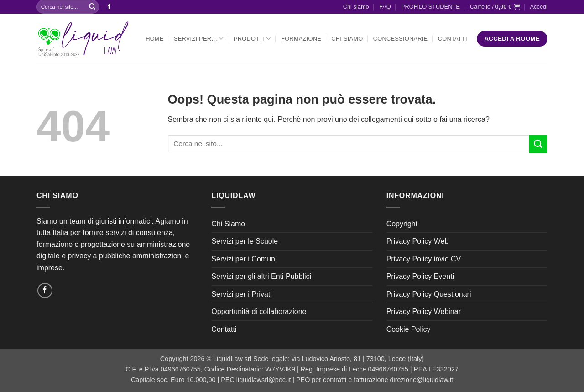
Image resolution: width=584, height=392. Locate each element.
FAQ (385, 7)
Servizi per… (199, 39)
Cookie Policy (409, 329)
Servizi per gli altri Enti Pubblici (261, 276)
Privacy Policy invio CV (424, 259)
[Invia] (92, 7)
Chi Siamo (347, 39)
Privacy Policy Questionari (429, 294)
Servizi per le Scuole (245, 241)
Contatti (453, 39)
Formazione (301, 39)
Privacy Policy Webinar (424, 311)
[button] (495, 7)
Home (154, 39)
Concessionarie (401, 39)
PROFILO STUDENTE (430, 7)
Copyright (402, 224)
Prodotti (252, 39)
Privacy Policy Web (418, 241)
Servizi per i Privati (241, 294)
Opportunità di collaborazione (259, 311)
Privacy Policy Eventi (420, 276)
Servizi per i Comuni (244, 259)
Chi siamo (356, 7)
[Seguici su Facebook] (109, 7)
